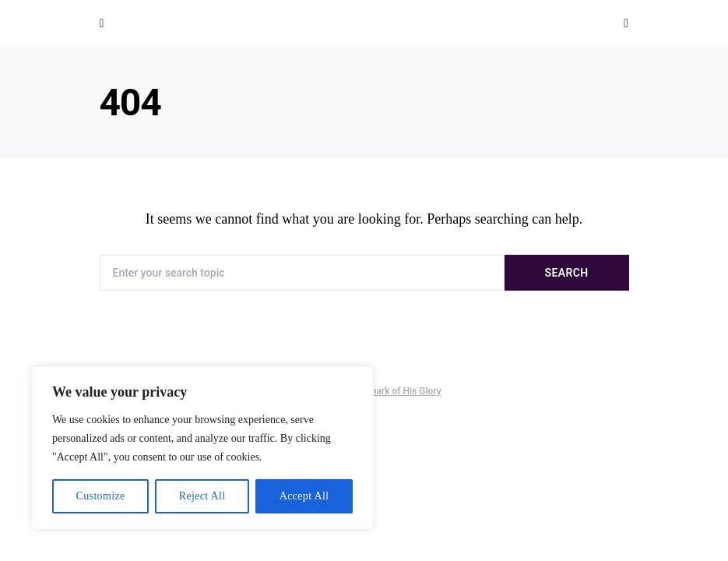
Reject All (202, 496)
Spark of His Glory (404, 391)
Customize (101, 496)
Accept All (304, 496)
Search (567, 273)
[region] (202, 448)
